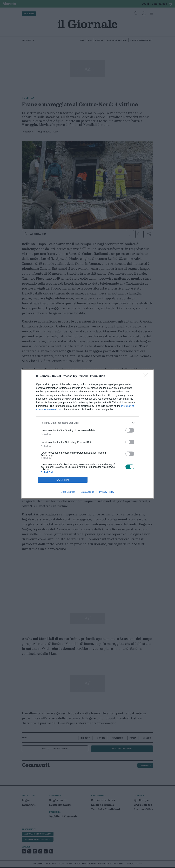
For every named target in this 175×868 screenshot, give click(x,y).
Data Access (87, 492)
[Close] (147, 376)
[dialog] (87, 434)
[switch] (130, 430)
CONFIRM (63, 480)
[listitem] (87, 423)
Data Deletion (68, 492)
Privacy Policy (107, 492)
